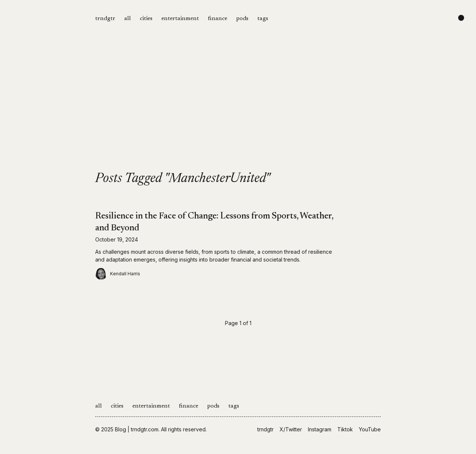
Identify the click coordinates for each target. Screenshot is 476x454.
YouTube (370, 429)
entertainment (180, 19)
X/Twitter (291, 429)
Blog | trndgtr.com (137, 429)
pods (242, 19)
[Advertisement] (238, 116)
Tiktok (345, 429)
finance (218, 19)
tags (263, 19)
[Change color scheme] (461, 18)
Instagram (320, 429)
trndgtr (105, 19)
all (128, 19)
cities (146, 19)
